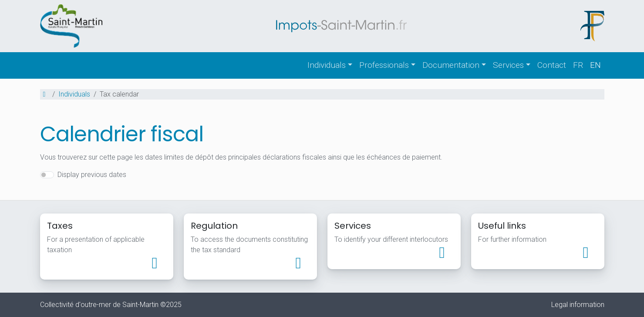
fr (578, 65)
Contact (552, 65)
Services (508, 65)
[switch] (47, 175)
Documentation (451, 65)
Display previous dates (92, 175)
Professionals (384, 65)
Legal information (578, 305)
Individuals (327, 65)
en (595, 65)
